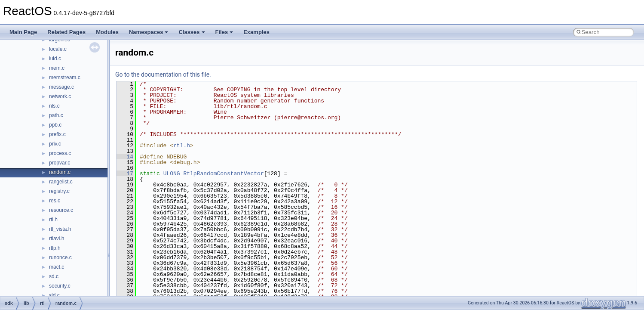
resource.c (61, 210)
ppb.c (55, 125)
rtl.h (53, 220)
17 (125, 174)
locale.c (58, 49)
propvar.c (60, 163)
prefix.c (57, 134)
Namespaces (149, 32)
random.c (60, 172)
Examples (256, 32)
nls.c (54, 106)
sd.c (54, 276)
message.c (61, 87)
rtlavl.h (57, 239)
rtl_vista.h (60, 229)
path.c (56, 115)
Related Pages (66, 32)
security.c (60, 286)
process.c (60, 153)
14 (125, 157)
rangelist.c (61, 182)
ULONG (172, 174)
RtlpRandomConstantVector (223, 174)
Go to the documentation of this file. (163, 74)
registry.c (59, 191)
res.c (55, 201)
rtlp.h (55, 248)
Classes (192, 32)
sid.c (54, 295)
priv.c (55, 144)
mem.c (57, 68)
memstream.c (65, 77)
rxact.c (57, 267)
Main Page (23, 32)
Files (224, 32)
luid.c (55, 59)
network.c (60, 96)
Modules (107, 32)
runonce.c (60, 257)
